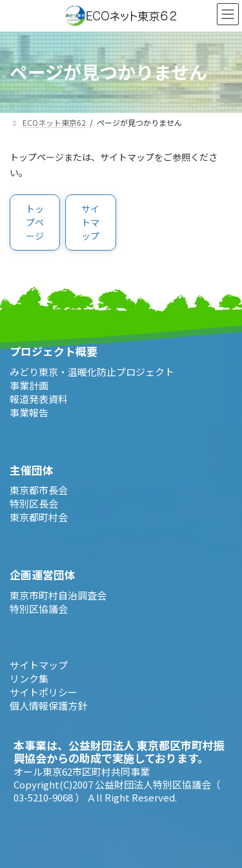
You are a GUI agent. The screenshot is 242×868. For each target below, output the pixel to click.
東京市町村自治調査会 (58, 594)
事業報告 (29, 412)
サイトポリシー (44, 691)
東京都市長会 (39, 490)
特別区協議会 (39, 608)
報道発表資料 (39, 398)
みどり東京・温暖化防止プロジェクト (92, 371)
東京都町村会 (39, 517)
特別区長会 (34, 503)
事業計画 (29, 385)
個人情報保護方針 (48, 705)
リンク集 (29, 678)
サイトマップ (39, 664)
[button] (35, 222)
